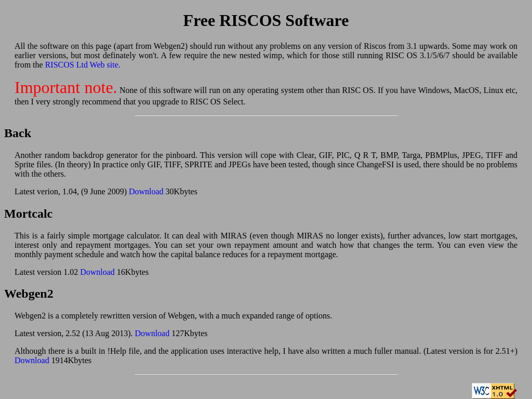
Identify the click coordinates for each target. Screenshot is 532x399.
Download (146, 191)
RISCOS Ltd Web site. (83, 65)
